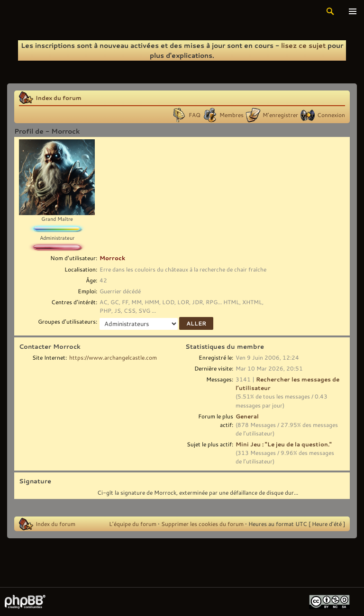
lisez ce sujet (303, 45)
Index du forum (59, 98)
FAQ (195, 115)
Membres (232, 115)
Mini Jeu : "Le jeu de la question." (284, 444)
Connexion (331, 115)
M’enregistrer (280, 115)
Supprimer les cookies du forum (202, 524)
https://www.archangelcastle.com (113, 357)
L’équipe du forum (133, 524)
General (247, 416)
